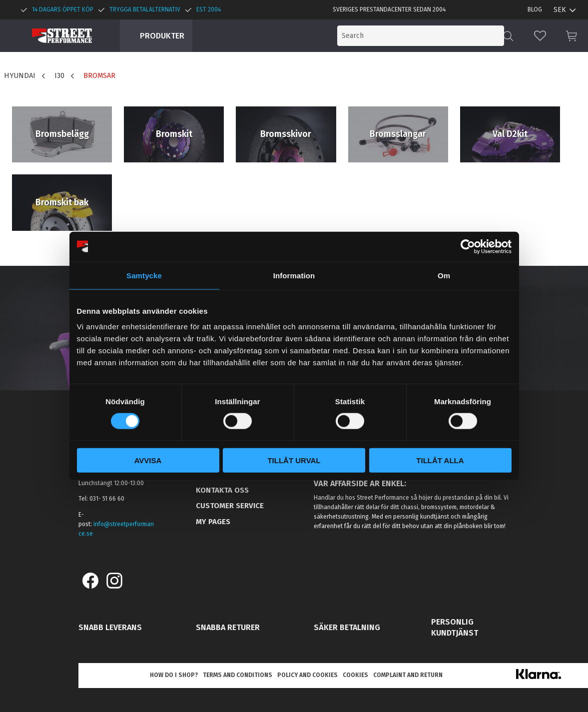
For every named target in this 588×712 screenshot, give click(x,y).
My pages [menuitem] (213, 522)
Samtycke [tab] (144, 275)
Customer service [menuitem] (230, 506)
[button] (540, 36)
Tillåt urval (294, 460)
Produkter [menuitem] (162, 36)
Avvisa (148, 460)
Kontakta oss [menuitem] (222, 490)
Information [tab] (294, 275)
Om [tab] (444, 275)
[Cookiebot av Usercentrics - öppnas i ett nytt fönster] (468, 246)
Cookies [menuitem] (355, 675)
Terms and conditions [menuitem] (238, 675)
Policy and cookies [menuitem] (307, 675)
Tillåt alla (440, 460)
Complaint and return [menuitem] (408, 675)
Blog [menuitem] (535, 9)
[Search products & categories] (422, 36)
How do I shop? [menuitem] (174, 675)
